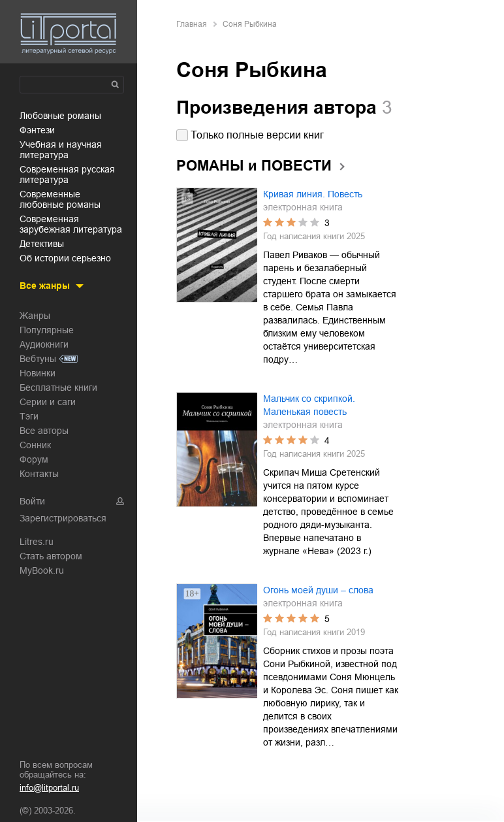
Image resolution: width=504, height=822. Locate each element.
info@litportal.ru (49, 788)
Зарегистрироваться (63, 518)
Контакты (39, 474)
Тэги (29, 416)
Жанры (35, 316)
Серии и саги (48, 402)
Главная (192, 24)
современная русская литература (67, 174)
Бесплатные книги (58, 387)
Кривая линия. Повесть (313, 194)
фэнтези (37, 130)
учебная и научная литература (61, 150)
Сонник (35, 445)
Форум (34, 459)
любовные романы (60, 116)
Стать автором (51, 556)
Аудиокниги (44, 344)
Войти (32, 501)
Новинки (38, 373)
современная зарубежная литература (71, 224)
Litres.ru (37, 542)
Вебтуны (38, 359)
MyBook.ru (42, 570)
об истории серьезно (65, 258)
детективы (42, 244)
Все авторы (44, 431)
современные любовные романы (60, 199)
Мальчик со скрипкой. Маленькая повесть (309, 405)
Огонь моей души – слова (318, 590)
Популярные (47, 330)
